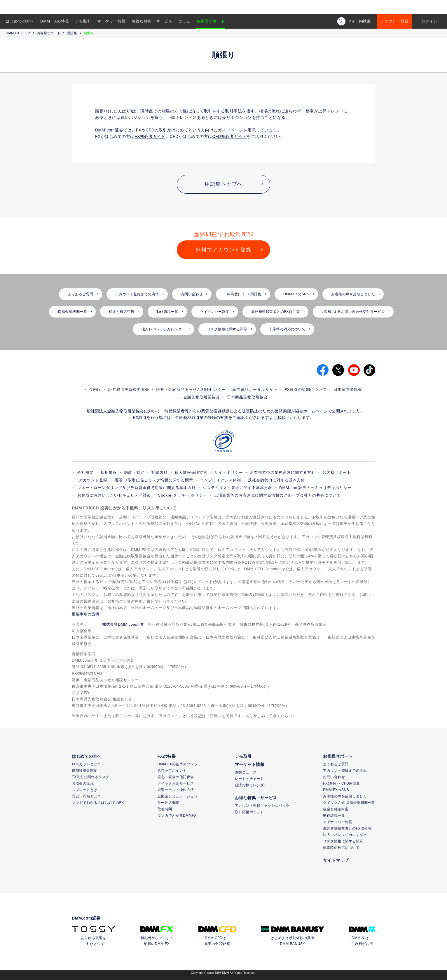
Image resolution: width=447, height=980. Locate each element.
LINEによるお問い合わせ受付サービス (353, 312)
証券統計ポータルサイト (255, 390)
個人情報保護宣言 (191, 472)
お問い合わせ (192, 294)
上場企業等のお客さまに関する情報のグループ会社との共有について (277, 495)
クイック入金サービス (176, 783)
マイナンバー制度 (215, 312)
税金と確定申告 (122, 312)
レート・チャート (249, 779)
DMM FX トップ (18, 33)
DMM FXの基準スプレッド (179, 764)
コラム (184, 21)
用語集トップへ (223, 184)
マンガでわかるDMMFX (177, 816)
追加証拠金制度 (85, 771)
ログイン (429, 21)
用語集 (72, 33)
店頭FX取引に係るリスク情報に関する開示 (154, 480)
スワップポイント (172, 771)
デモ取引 (83, 21)
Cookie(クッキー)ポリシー (183, 495)
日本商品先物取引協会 (247, 397)
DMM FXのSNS (296, 294)
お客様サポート (211, 21)
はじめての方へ (20, 21)
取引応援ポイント (249, 812)
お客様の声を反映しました (353, 294)
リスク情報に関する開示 (227, 329)
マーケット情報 (111, 21)
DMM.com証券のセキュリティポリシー (315, 488)
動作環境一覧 (167, 312)
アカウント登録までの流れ (137, 294)
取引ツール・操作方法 (176, 790)
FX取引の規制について (306, 390)
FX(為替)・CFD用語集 (243, 294)
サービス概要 (169, 803)
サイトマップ (336, 860)
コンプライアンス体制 (221, 480)
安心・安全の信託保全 (176, 777)
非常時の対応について (287, 329)
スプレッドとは (85, 790)
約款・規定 (134, 472)
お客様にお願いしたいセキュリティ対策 (114, 495)
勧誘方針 (160, 472)
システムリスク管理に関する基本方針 (238, 488)
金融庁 (95, 390)
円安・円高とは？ (86, 796)
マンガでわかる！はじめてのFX (98, 803)
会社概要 (85, 472)
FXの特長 (167, 756)
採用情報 (109, 472)
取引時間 (165, 809)
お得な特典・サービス (152, 21)
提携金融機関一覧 (72, 312)
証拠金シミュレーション (178, 796)
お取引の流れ (83, 783)
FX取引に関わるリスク (91, 777)
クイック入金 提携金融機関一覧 (349, 803)
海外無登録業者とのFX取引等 (275, 312)
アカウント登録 (394, 21)
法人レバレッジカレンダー (163, 329)
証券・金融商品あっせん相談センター (191, 390)
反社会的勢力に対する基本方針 (277, 480)
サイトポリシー (229, 472)
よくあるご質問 (81, 294)
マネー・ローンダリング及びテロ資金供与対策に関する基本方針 (137, 488)
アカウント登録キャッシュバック (262, 806)
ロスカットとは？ (86, 764)
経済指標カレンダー (251, 785)
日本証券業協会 (348, 390)
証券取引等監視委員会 (129, 390)
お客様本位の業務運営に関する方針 (283, 472)
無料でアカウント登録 (223, 250)
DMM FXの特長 (55, 21)
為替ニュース (246, 772)
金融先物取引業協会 (202, 397)
